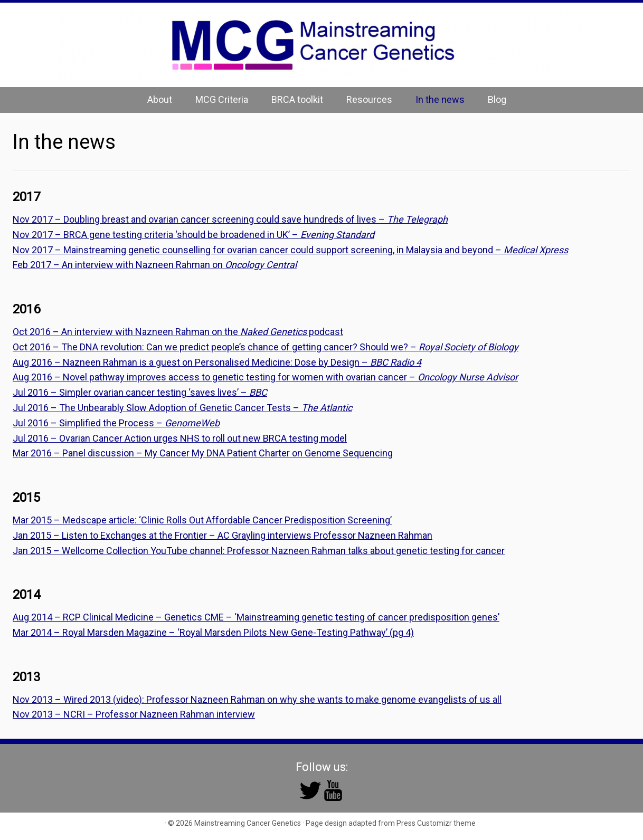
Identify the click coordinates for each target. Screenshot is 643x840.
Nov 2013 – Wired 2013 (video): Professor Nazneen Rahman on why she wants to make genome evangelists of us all (257, 699)
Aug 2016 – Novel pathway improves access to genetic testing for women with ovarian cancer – (265, 377)
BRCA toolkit (297, 99)
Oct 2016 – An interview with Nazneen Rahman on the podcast (178, 332)
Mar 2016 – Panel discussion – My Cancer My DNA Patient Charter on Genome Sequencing (203, 453)
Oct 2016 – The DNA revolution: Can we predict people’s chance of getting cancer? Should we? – (266, 347)
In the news (440, 99)
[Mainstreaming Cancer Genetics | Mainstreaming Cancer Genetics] (321, 45)
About (160, 99)
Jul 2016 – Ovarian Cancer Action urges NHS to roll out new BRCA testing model (180, 438)
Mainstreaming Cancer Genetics (248, 823)
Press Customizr (424, 823)
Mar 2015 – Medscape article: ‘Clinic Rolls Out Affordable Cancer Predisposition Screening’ (202, 520)
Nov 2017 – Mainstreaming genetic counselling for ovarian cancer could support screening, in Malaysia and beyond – (290, 250)
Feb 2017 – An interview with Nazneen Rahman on (155, 265)
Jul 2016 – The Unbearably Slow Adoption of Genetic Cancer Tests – (182, 408)
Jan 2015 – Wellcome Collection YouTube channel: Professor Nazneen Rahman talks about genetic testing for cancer (259, 551)
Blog (497, 99)
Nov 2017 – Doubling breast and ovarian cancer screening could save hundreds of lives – (230, 219)
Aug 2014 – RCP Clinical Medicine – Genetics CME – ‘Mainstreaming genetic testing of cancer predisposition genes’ (256, 617)
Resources (369, 99)
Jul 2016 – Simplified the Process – (116, 423)
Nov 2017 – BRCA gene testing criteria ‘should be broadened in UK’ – (193, 235)
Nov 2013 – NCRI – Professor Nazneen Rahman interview (134, 714)
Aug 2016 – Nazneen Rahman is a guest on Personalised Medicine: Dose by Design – (217, 362)
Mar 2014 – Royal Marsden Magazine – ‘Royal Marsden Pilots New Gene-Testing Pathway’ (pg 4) (213, 632)
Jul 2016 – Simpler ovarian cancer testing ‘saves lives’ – (140, 392)
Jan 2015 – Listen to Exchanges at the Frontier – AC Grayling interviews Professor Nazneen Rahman (223, 535)
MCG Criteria (222, 99)
